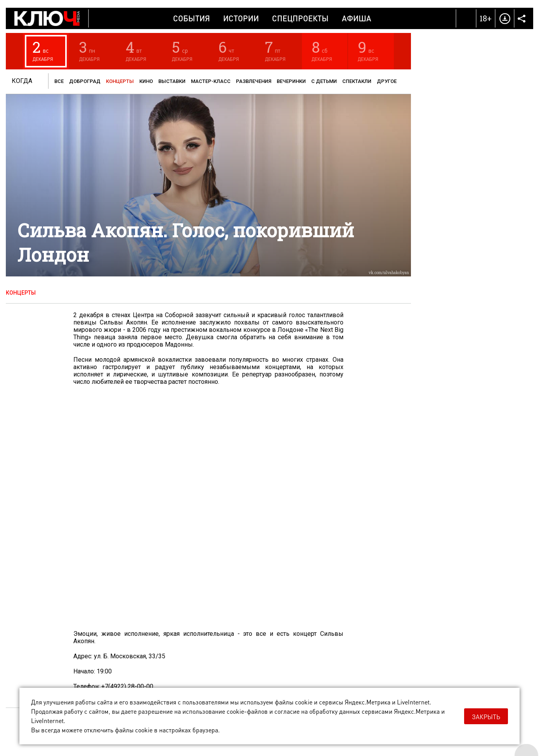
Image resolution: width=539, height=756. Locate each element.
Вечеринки (291, 81)
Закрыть (486, 717)
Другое (387, 81)
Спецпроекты (300, 18)
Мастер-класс (211, 81)
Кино (146, 81)
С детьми (324, 81)
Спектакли (357, 81)
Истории (241, 18)
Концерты (120, 81)
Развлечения (254, 81)
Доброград (85, 81)
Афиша (357, 18)
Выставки (172, 81)
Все (59, 81)
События (192, 18)
